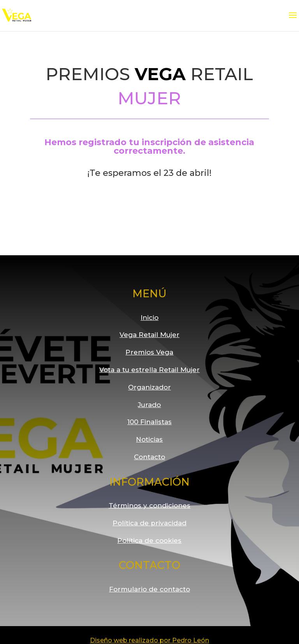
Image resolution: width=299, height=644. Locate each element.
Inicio (149, 318)
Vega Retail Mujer (149, 335)
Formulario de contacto (149, 589)
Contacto (149, 457)
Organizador (149, 387)
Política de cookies (149, 540)
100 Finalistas (149, 422)
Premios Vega (149, 352)
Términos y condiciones (149, 505)
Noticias (149, 439)
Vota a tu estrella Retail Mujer (149, 370)
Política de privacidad (149, 523)
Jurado (149, 405)
